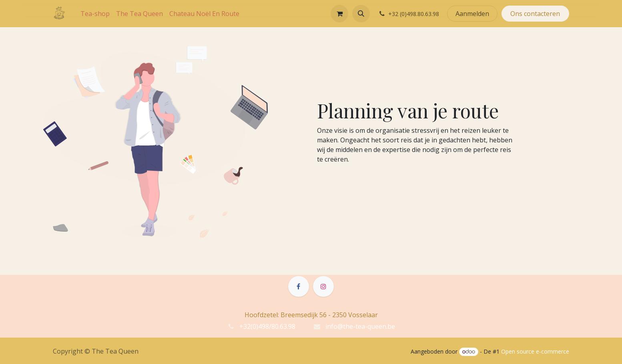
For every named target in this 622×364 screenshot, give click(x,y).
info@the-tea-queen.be (360, 326)
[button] (361, 14)
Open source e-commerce (535, 351)
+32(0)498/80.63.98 (267, 326)
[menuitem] (95, 14)
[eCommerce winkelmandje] (339, 14)
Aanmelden (472, 14)
